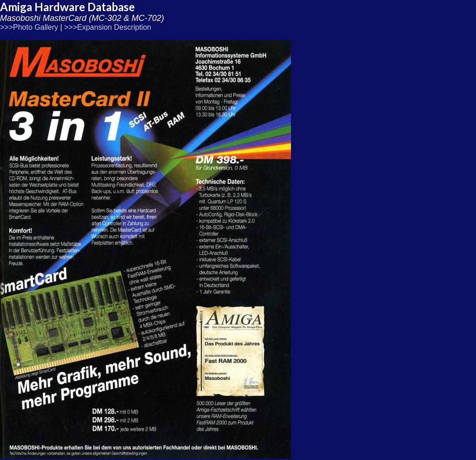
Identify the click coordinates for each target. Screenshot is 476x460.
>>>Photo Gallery (29, 27)
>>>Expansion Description (108, 27)
